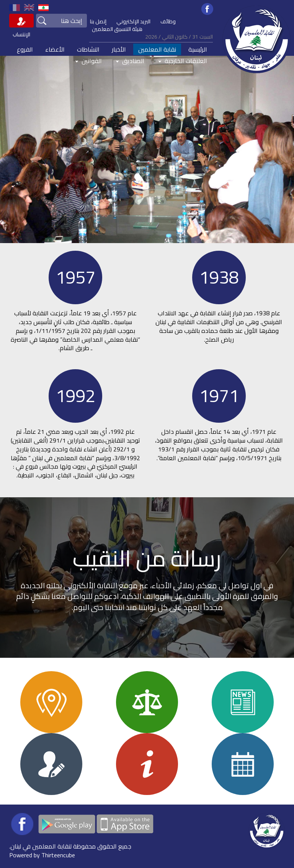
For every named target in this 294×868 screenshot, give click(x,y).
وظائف (168, 21)
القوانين (88, 61)
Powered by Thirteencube (42, 855)
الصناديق (129, 61)
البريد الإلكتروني (133, 21)
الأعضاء (55, 49)
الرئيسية (198, 49)
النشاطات (88, 49)
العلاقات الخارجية (182, 61)
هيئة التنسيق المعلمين (117, 29)
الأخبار (119, 49)
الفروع (25, 49)
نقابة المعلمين (157, 49)
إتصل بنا (98, 21)
